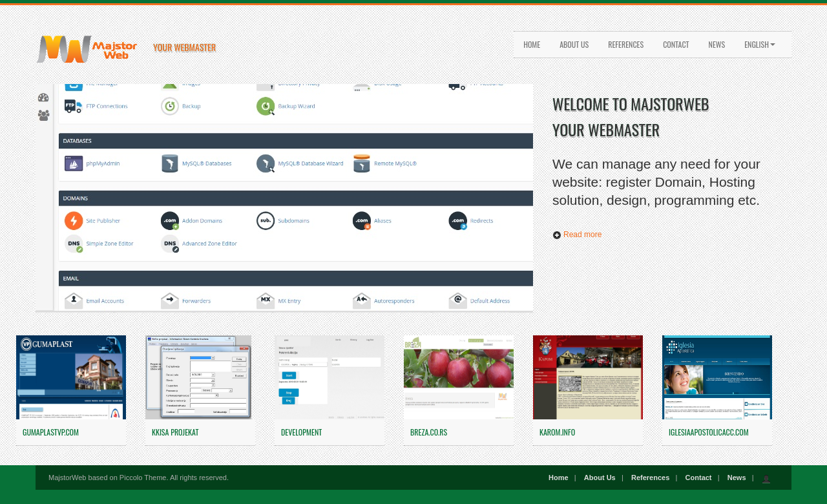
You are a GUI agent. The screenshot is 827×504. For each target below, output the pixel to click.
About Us (574, 44)
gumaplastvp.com (51, 432)
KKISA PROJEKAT (175, 432)
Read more (577, 235)
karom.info (557, 432)
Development (301, 432)
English (760, 44)
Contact (676, 44)
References (626, 44)
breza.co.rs (429, 432)
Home (532, 44)
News (717, 44)
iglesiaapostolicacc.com (709, 432)
